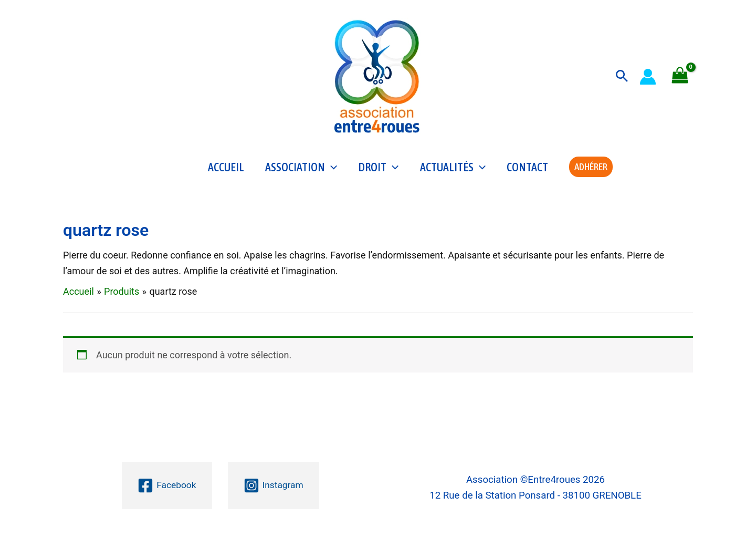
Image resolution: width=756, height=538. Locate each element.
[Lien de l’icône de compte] (648, 77)
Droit (378, 171)
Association (301, 171)
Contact (527, 171)
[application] (331, 171)
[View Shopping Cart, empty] (680, 76)
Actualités (453, 171)
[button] (622, 76)
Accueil (226, 171)
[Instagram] (274, 485)
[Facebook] (166, 485)
